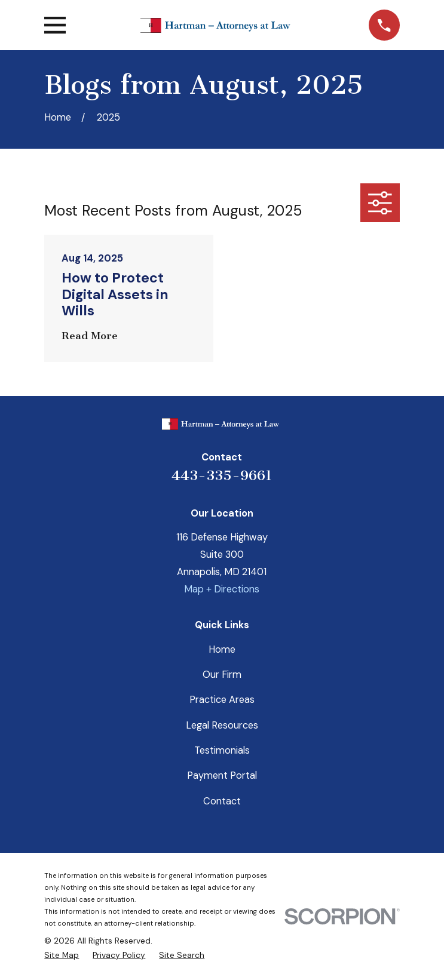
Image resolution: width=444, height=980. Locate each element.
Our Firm (222, 675)
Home (222, 649)
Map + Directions (222, 589)
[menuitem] (62, 956)
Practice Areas (222, 700)
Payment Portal (222, 775)
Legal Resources (222, 725)
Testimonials (222, 750)
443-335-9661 (222, 475)
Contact (222, 801)
